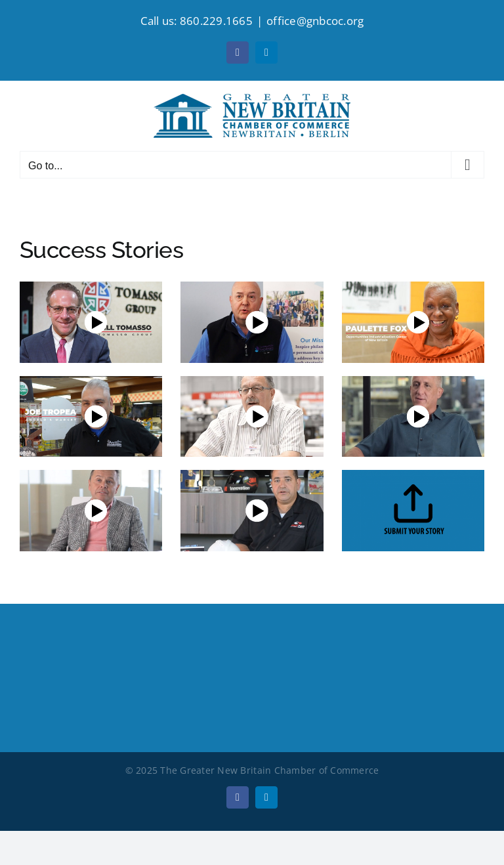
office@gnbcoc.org (315, 21)
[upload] (413, 475)
